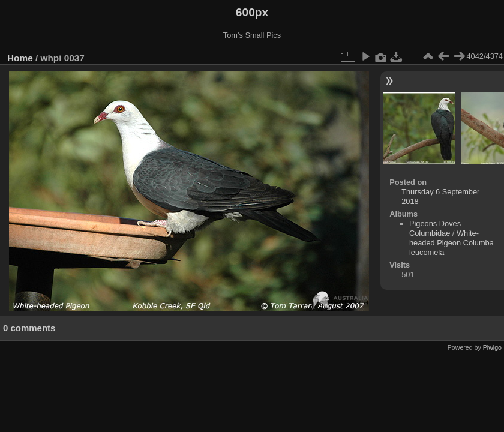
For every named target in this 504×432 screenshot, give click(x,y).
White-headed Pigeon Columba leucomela (451, 243)
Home (20, 58)
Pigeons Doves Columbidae (435, 228)
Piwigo (492, 347)
